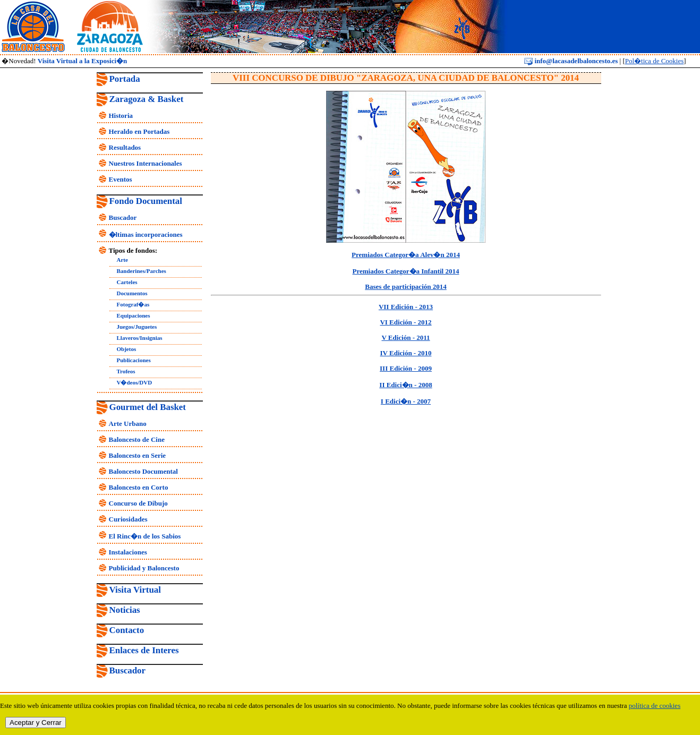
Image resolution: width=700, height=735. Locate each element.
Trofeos (126, 371)
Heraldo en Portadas (139, 131)
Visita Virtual (135, 590)
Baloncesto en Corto (139, 487)
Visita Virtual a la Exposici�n (83, 61)
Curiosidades (128, 519)
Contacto (127, 630)
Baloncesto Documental (143, 471)
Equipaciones (134, 315)
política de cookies (655, 706)
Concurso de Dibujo (138, 503)
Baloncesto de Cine (137, 439)
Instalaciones (128, 552)
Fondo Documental (146, 201)
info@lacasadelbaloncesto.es (571, 61)
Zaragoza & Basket (147, 99)
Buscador (123, 217)
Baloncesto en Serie (138, 455)
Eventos (121, 179)
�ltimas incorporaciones (146, 234)
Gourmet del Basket (148, 407)
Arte (122, 260)
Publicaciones (134, 360)
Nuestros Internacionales (146, 163)
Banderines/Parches (142, 271)
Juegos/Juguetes (137, 327)
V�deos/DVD (135, 382)
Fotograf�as (133, 304)
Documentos (132, 293)
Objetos (127, 349)
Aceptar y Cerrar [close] (36, 723)
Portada (125, 79)
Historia (121, 116)
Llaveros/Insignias (140, 338)
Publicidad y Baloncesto (144, 568)
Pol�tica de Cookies (655, 61)
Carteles (127, 282)
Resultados (125, 147)
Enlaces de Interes (144, 650)
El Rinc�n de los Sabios (145, 536)
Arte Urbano (128, 424)
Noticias (125, 610)
